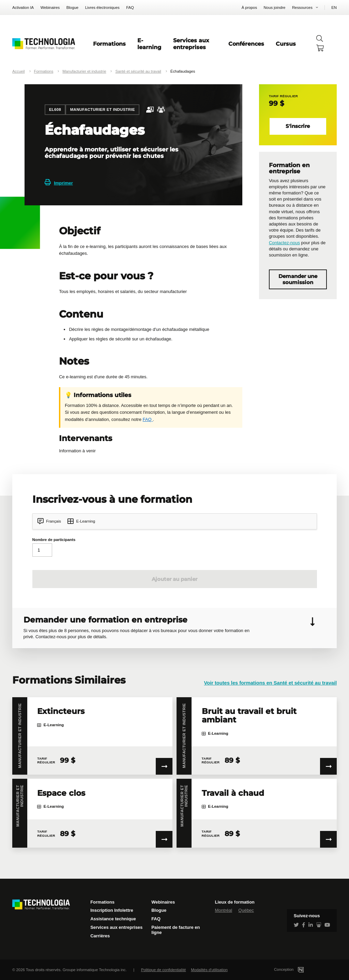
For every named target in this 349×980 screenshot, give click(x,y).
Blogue (72, 8)
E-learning (149, 44)
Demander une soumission (298, 279)
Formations (109, 44)
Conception (297, 969)
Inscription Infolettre (112, 910)
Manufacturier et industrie (84, 71)
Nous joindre (275, 8)
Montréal (223, 910)
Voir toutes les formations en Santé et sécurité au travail (270, 683)
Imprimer (59, 183)
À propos (249, 8)
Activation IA (23, 8)
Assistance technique (113, 919)
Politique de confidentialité (164, 970)
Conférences (246, 44)
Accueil (19, 71)
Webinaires (50, 8)
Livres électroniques (102, 8)
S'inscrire (298, 126)
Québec (246, 910)
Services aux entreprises (191, 44)
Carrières (100, 936)
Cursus (286, 44)
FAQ (130, 8)
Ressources (302, 8)
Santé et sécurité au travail (138, 71)
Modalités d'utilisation (209, 970)
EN (334, 8)
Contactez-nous (284, 243)
